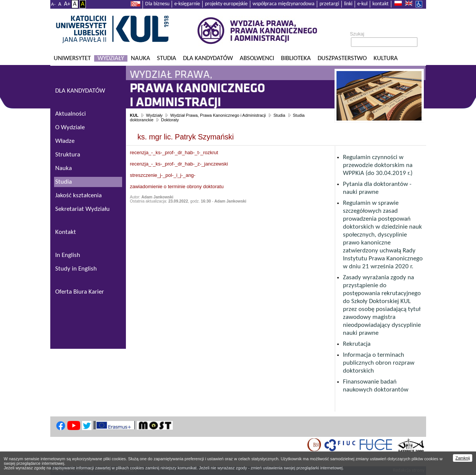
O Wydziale (70, 128)
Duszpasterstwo (342, 58)
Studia (167, 58)
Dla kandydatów (208, 58)
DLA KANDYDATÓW (80, 91)
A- (53, 4)
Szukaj (357, 34)
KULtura (386, 58)
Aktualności (71, 114)
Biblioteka (296, 58)
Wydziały (111, 58)
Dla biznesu (157, 4)
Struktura (68, 155)
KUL (134, 115)
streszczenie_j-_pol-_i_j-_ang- (163, 175)
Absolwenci (257, 58)
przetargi (329, 4)
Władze (65, 141)
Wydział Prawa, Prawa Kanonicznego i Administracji (218, 115)
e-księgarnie (187, 4)
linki (348, 4)
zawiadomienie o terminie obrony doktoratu (177, 186)
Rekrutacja (357, 344)
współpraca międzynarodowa (284, 4)
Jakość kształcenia (78, 196)
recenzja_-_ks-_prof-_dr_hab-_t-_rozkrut (174, 152)
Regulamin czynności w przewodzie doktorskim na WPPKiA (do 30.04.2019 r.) (378, 165)
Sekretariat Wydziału (82, 209)
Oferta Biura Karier (80, 292)
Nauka (140, 58)
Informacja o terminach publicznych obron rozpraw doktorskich (379, 363)
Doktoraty (170, 120)
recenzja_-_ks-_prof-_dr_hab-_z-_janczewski (179, 164)
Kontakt (66, 232)
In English (68, 255)
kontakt (381, 4)
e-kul (362, 4)
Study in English (76, 269)
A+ (67, 4)
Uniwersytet (72, 58)
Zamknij (463, 458)
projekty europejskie (226, 4)
